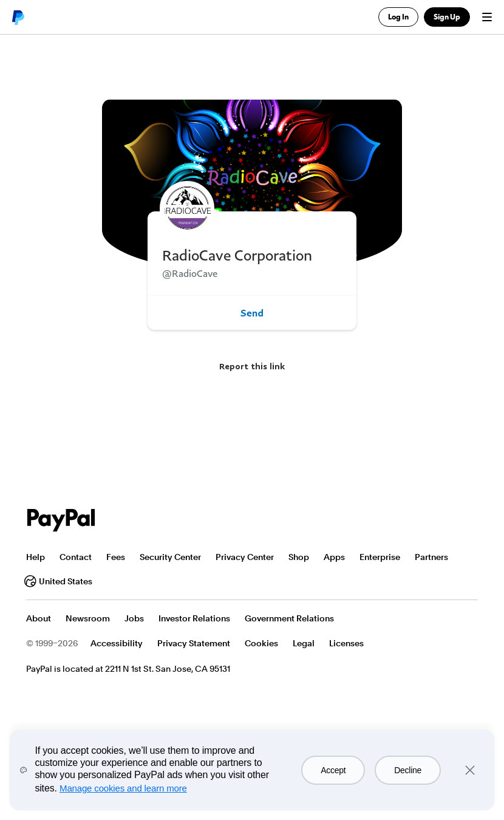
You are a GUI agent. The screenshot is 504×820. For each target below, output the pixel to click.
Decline (408, 770)
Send (252, 313)
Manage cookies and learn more (123, 788)
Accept (333, 770)
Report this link (252, 366)
